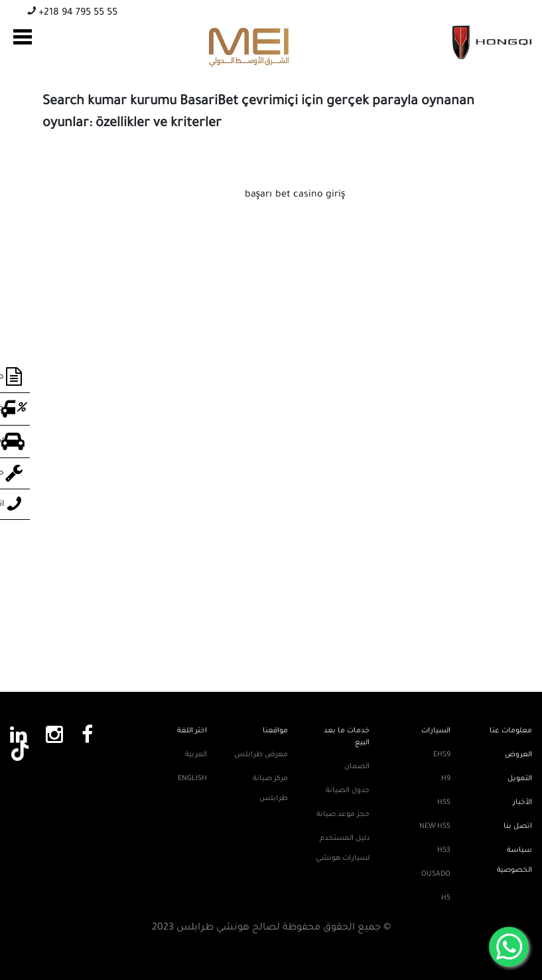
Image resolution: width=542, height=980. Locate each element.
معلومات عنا (511, 731)
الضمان (357, 767)
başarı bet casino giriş (295, 195)
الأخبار (522, 803)
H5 (446, 898)
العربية (196, 755)
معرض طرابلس (261, 755)
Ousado (436, 874)
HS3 (444, 851)
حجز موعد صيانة (343, 815)
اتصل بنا (518, 827)
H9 (446, 779)
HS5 (444, 803)
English (192, 779)
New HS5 (435, 827)
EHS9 (442, 755)
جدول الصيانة (348, 791)
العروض (518, 755)
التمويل (520, 779)
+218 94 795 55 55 (77, 13)
